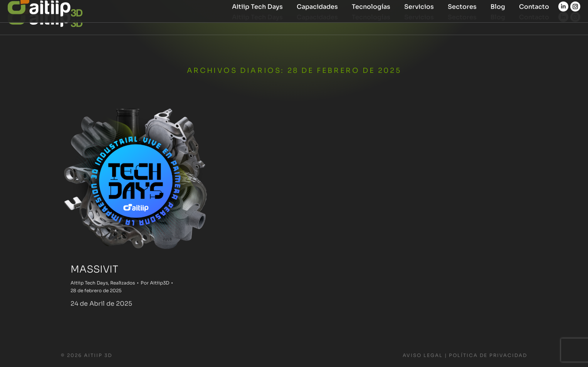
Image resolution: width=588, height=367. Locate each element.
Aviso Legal (423, 355)
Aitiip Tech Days (89, 283)
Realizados (123, 283)
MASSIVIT (94, 269)
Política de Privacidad (488, 355)
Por (155, 283)
